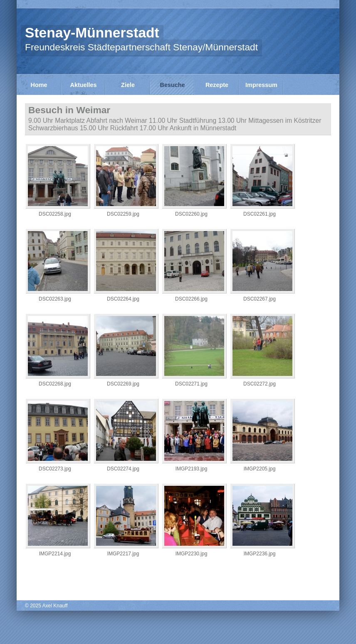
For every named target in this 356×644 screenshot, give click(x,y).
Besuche (173, 85)
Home (39, 85)
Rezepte (217, 85)
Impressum (261, 85)
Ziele (128, 85)
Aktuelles (84, 85)
